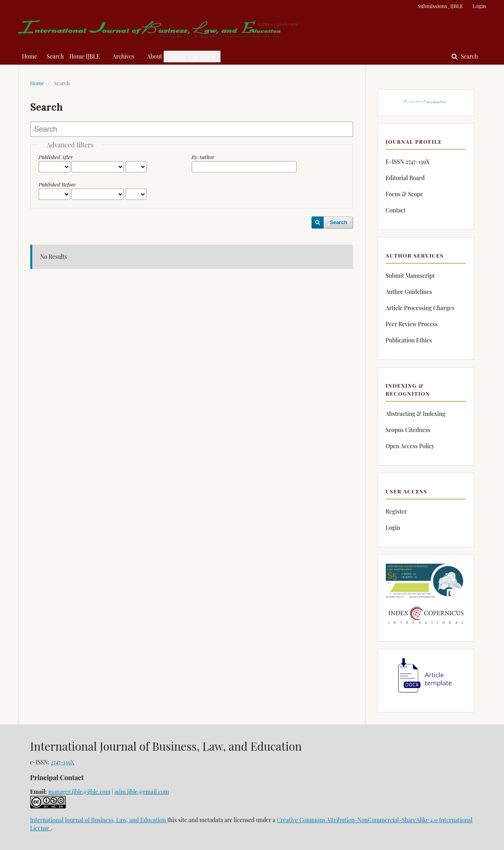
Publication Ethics (409, 340)
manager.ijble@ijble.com (79, 792)
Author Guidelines (409, 292)
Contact (396, 210)
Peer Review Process (412, 324)
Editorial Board (405, 178)
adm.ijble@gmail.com (142, 792)
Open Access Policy (410, 446)
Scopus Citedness (408, 430)
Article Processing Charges (420, 308)
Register (396, 511)
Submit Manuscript (410, 276)
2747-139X (63, 762)
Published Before (57, 184)
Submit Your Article (192, 57)
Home (30, 56)
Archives (123, 56)
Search (55, 56)
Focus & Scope (405, 194)
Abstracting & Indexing (416, 414)
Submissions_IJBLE (440, 6)
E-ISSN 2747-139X (408, 162)
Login (479, 6)
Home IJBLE (85, 56)
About (154, 56)
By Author (203, 157)
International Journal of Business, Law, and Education (99, 820)
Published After (56, 157)
